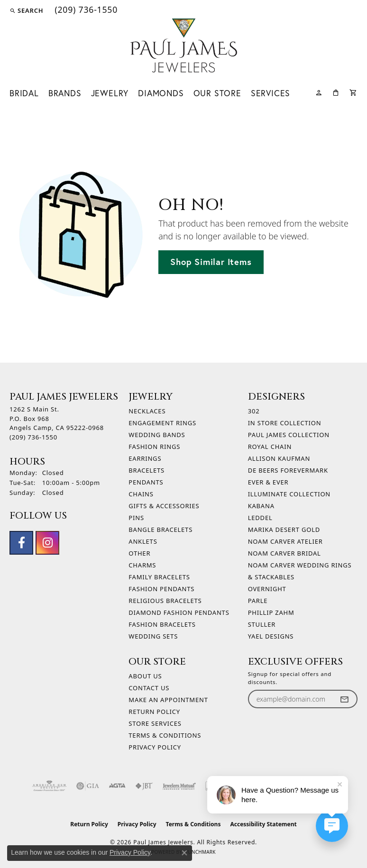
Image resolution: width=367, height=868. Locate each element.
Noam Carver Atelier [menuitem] (285, 541)
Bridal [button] (24, 93)
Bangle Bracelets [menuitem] (161, 530)
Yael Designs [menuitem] (271, 636)
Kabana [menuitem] (261, 506)
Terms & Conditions (165, 735)
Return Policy (154, 712)
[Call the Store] (33, 437)
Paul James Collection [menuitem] (289, 435)
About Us (145, 676)
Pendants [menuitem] (146, 482)
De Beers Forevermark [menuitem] (288, 470)
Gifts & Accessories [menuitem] (164, 506)
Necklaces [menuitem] (147, 411)
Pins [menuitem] (136, 518)
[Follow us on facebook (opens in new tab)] (21, 543)
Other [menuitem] (139, 553)
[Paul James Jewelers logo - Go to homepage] (184, 46)
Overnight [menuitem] (267, 589)
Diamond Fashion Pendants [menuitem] (179, 612)
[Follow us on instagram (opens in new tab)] (47, 543)
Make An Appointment (168, 700)
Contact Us (149, 688)
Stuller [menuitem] (262, 624)
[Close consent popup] (184, 853)
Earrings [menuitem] (145, 458)
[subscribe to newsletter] (344, 699)
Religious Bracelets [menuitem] (165, 601)
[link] (85, 10)
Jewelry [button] (110, 93)
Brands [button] (65, 93)
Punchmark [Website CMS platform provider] (200, 852)
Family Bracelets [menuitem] (159, 577)
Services (271, 93)
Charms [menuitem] (142, 565)
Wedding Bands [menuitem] (157, 435)
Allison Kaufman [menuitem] (279, 458)
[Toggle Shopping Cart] (353, 92)
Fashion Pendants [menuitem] (161, 589)
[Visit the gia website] (88, 786)
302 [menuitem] (254, 411)
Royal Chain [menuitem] (270, 447)
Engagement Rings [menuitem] (162, 423)
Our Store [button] (217, 93)
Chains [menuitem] (141, 494)
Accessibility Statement (263, 824)
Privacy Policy (155, 747)
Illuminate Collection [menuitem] (289, 494)
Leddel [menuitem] (260, 518)
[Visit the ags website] (49, 786)
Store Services (155, 723)
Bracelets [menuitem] (147, 470)
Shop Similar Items (211, 262)
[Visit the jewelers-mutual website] (179, 786)
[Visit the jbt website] (144, 786)
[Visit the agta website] (117, 786)
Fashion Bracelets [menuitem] (162, 624)
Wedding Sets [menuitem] (153, 636)
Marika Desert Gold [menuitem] (284, 530)
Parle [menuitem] (258, 601)
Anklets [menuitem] (143, 541)
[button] (26, 10)
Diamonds (161, 93)
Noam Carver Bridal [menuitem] (284, 553)
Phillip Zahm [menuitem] (271, 612)
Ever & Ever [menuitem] (268, 482)
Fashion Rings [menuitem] (154, 447)
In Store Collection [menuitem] (285, 423)
